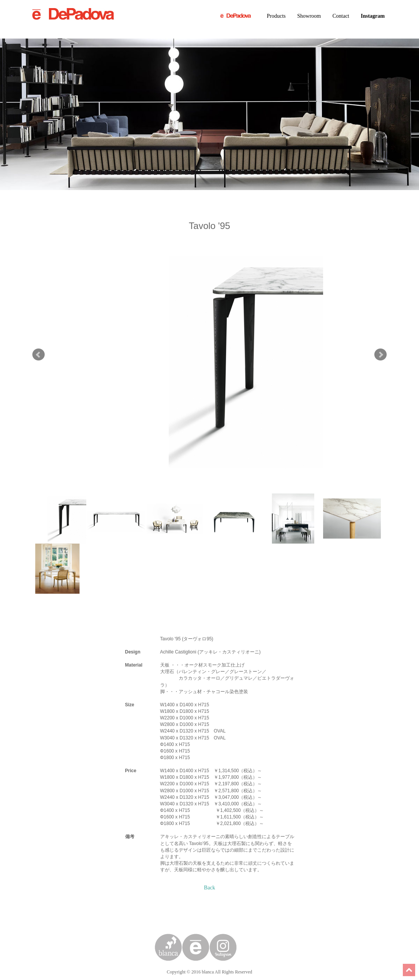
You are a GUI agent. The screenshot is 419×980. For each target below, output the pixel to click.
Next (380, 355)
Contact (341, 16)
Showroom (309, 16)
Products (276, 16)
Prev (39, 355)
